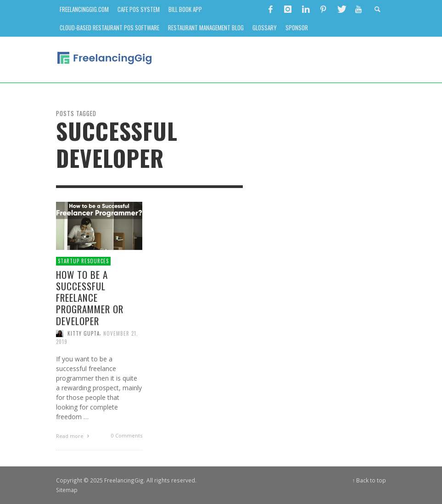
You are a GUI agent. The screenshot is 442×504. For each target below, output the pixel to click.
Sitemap (67, 490)
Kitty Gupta (84, 333)
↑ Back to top (369, 480)
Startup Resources (83, 261)
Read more (74, 436)
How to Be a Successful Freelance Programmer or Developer (90, 298)
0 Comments (127, 435)
